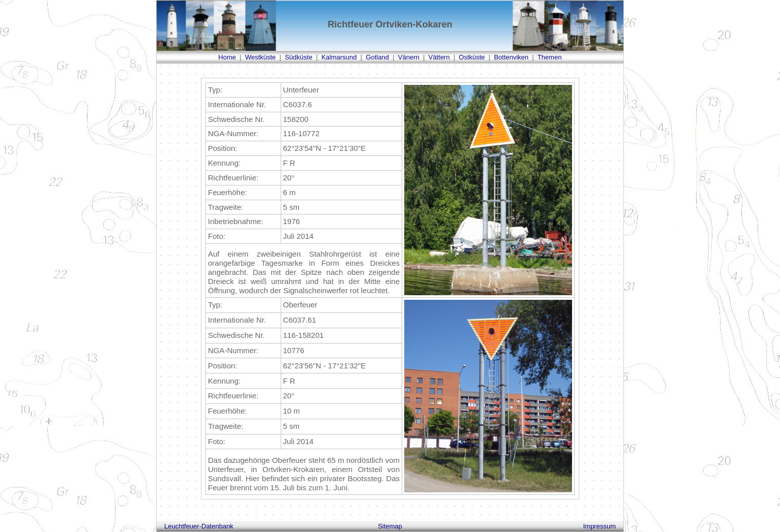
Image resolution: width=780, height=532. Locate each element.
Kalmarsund (339, 57)
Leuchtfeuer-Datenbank (199, 526)
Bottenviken (511, 57)
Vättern (439, 57)
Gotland (377, 57)
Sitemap (390, 526)
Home (227, 57)
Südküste (298, 57)
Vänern (409, 57)
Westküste (260, 57)
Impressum (599, 526)
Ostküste (472, 57)
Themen (550, 57)
